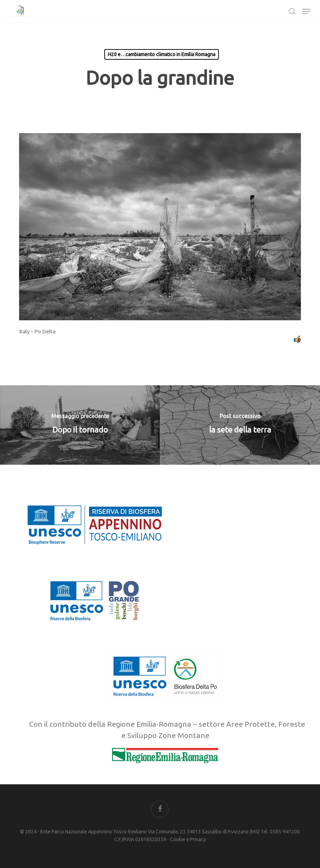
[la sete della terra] (240, 425)
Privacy (198, 839)
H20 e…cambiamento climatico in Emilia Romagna (162, 54)
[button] (306, 11)
